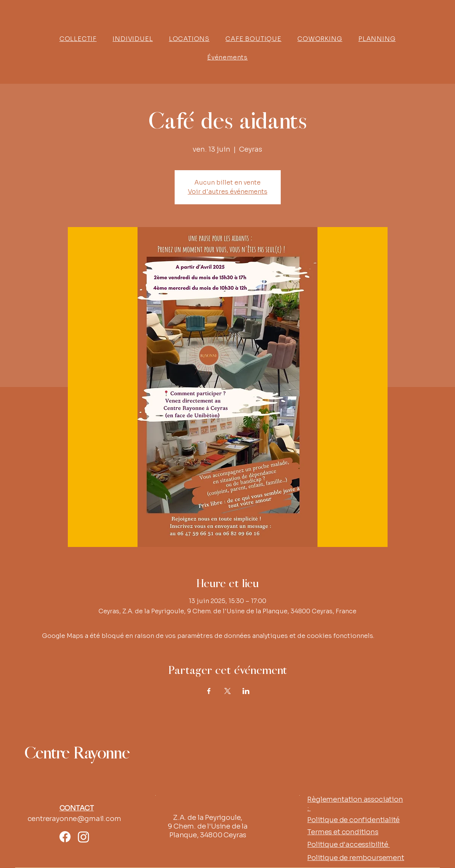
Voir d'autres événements (228, 192)
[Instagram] (84, 837)
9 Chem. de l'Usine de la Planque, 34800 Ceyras (208, 831)
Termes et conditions (343, 832)
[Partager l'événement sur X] (227, 691)
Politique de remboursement (356, 858)
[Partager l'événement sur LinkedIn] (246, 691)
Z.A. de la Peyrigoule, (208, 818)
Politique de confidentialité (353, 820)
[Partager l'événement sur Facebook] (209, 691)
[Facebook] (65, 837)
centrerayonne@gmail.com (74, 819)
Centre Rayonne (77, 754)
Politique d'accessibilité (348, 844)
